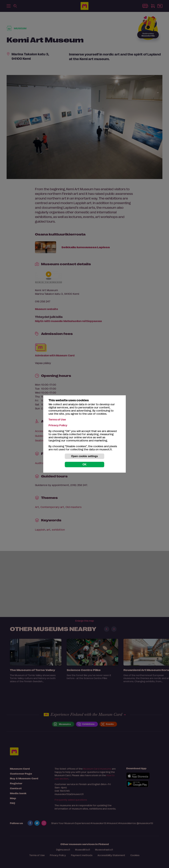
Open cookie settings (84, 456)
